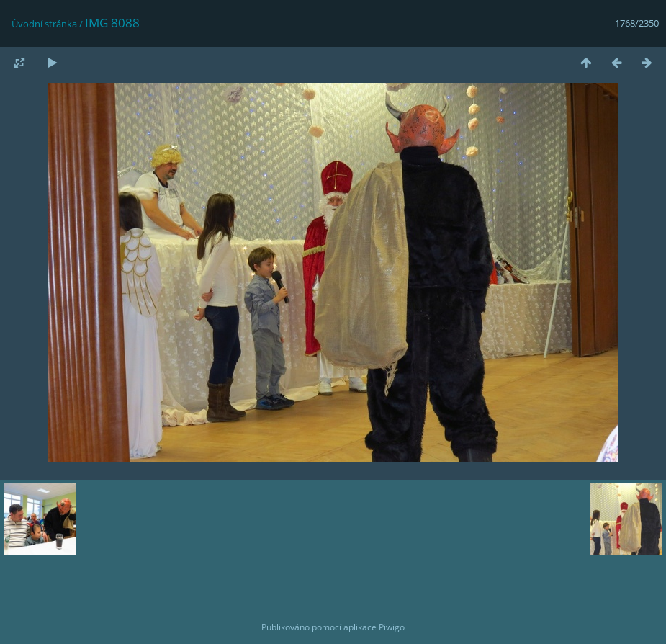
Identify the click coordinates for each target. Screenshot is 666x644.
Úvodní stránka (44, 24)
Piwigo (392, 627)
